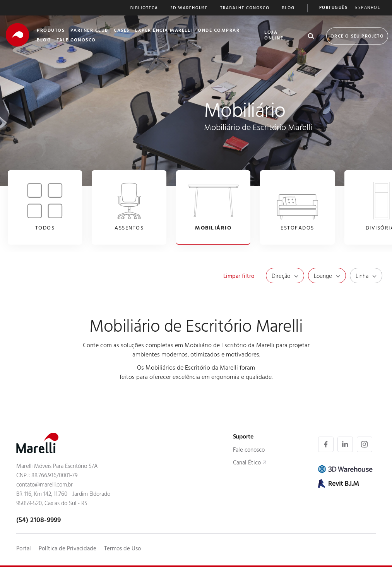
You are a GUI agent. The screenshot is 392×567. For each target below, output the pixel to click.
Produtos (51, 31)
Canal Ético (247, 463)
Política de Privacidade (68, 549)
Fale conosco (249, 451)
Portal (24, 549)
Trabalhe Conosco (245, 9)
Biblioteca (144, 9)
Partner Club (89, 31)
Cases (122, 31)
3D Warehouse (189, 9)
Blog (288, 9)
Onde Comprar (219, 31)
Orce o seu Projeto (357, 37)
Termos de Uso (122, 549)
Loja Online (274, 36)
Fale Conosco (76, 41)
